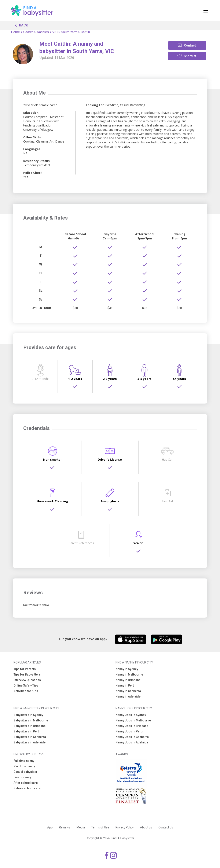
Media (81, 827)
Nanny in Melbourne (129, 674)
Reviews (65, 827)
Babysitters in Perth (27, 731)
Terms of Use (100, 827)
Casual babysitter (25, 772)
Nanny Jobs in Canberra (132, 737)
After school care (26, 783)
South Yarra (69, 32)
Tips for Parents (25, 669)
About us (146, 827)
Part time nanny (24, 766)
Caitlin (85, 32)
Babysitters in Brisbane (30, 726)
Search (28, 32)
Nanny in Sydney (127, 669)
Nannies (43, 32)
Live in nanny (22, 777)
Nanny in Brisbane (128, 680)
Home (15, 32)
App (50, 827)
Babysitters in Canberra (30, 737)
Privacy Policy (125, 827)
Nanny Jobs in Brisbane (132, 726)
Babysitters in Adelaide (30, 742)
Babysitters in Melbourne (31, 720)
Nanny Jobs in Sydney (131, 715)
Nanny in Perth (125, 685)
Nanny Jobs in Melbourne (133, 720)
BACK (20, 25)
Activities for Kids (26, 691)
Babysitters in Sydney (28, 715)
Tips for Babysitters (27, 674)
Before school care (27, 788)
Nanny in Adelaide (128, 696)
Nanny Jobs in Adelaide (132, 742)
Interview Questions (27, 680)
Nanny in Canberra (128, 691)
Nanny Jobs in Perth (129, 731)
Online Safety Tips (26, 685)
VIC (55, 32)
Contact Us (166, 827)
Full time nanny (24, 761)
